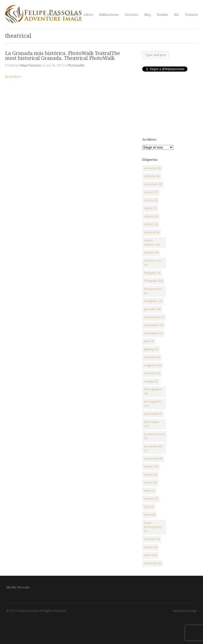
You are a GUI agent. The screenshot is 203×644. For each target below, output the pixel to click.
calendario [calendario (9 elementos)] (153, 184)
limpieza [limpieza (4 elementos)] (152, 357)
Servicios (132, 15)
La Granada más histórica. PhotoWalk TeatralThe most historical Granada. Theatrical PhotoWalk (63, 56)
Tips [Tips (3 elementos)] (149, 507)
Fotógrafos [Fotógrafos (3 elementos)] (153, 301)
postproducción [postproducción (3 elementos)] (155, 436)
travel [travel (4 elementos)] (150, 515)
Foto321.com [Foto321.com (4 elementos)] (153, 263)
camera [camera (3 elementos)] (151, 192)
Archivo (72, 15)
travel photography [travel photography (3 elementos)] (153, 527)
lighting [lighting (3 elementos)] (151, 349)
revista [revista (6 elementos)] (150, 475)
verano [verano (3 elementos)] (151, 547)
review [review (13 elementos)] (151, 467)
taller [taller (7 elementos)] (149, 491)
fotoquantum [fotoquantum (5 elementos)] (153, 291)
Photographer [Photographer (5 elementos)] (153, 392)
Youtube (162, 15)
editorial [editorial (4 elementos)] (152, 232)
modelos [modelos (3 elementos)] (152, 373)
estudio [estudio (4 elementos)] (151, 253)
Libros (88, 15)
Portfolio (53, 15)
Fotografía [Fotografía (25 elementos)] (153, 281)
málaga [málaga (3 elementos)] (151, 381)
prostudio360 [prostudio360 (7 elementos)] (153, 449)
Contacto (192, 15)
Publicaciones (109, 15)
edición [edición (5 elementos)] (151, 216)
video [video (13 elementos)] (150, 555)
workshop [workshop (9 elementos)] (153, 563)
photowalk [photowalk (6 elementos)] (153, 414)
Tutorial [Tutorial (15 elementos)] (152, 539)
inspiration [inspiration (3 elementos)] (153, 333)
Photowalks (76, 65)
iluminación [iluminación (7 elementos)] (154, 317)
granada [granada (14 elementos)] (152, 309)
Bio (177, 15)
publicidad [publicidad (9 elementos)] (153, 459)
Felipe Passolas (30, 65)
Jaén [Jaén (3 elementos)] (149, 341)
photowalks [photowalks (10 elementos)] (152, 424)
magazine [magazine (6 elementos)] (153, 365)
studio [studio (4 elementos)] (150, 483)
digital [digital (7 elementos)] (150, 208)
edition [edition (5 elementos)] (151, 224)
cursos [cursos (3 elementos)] (151, 200)
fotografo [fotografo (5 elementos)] (152, 273)
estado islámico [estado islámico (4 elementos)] (152, 243)
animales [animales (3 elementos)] (152, 168)
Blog (147, 15)
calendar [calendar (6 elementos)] (152, 176)
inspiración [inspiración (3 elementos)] (153, 325)
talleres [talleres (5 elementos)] (151, 499)
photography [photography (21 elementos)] (153, 404)
